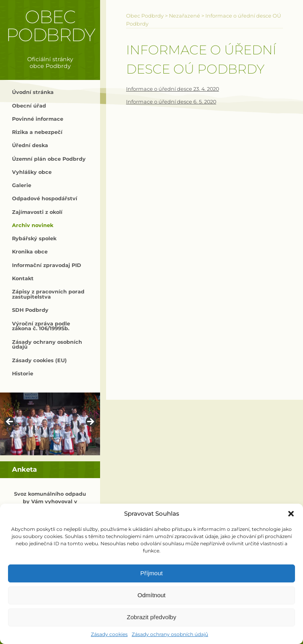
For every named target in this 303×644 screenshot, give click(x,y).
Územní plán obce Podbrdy (49, 159)
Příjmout (152, 573)
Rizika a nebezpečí (37, 132)
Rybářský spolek (34, 238)
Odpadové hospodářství (45, 198)
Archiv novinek (33, 225)
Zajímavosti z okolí (37, 212)
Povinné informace (38, 119)
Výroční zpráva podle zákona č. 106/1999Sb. (41, 326)
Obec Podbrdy (50, 26)
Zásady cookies (109, 634)
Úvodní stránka (33, 92)
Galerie (22, 185)
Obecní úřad (29, 106)
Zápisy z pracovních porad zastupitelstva (48, 294)
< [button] (10, 422)
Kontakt (23, 278)
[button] (291, 514)
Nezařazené (185, 16)
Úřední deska (30, 145)
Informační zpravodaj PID (47, 265)
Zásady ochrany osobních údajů (170, 634)
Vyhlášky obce (32, 172)
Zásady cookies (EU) (39, 360)
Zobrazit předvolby (151, 617)
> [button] (90, 422)
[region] (50, 424)
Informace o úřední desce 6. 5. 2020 (171, 102)
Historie (23, 374)
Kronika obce (30, 252)
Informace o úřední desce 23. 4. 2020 (173, 89)
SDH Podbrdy (30, 310)
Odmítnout (151, 595)
